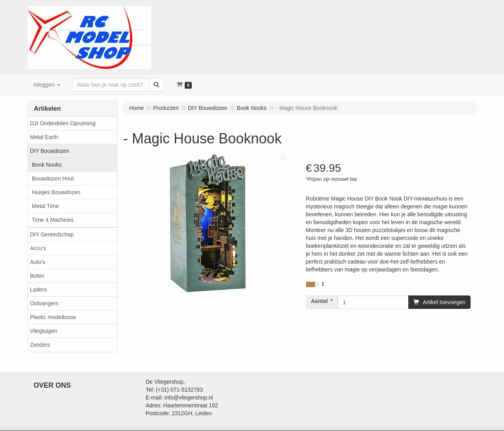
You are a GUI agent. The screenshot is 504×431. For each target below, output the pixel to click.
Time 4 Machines (53, 220)
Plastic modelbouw (53, 317)
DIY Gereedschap (52, 234)
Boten (37, 276)
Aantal (320, 301)
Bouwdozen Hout (53, 178)
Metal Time (45, 206)
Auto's (37, 262)
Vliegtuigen (44, 331)
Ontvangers (44, 303)
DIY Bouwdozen (50, 151)
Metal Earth (44, 137)
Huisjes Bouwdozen (56, 192)
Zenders (40, 345)
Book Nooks (47, 165)
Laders (38, 290)
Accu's (38, 248)
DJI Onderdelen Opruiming (63, 123)
